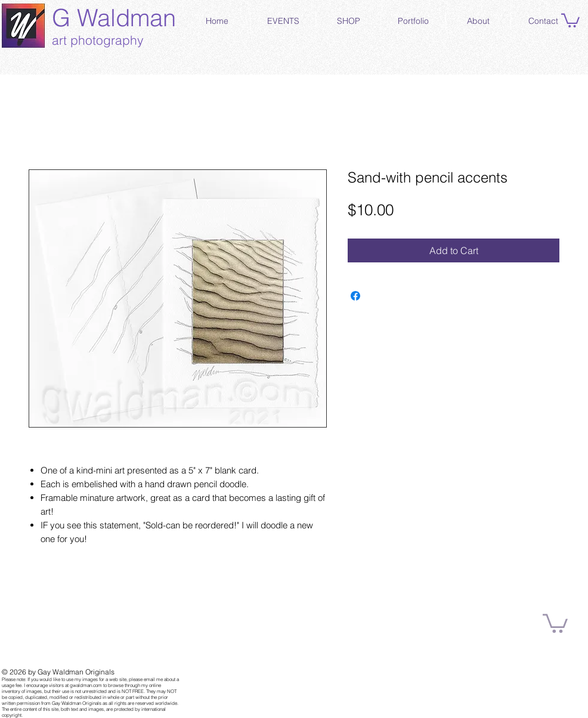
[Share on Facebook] (355, 296)
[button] (570, 20)
